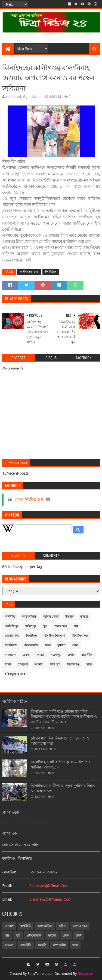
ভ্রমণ (26, 655)
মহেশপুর (56, 655)
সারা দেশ (55, 664)
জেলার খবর (12, 636)
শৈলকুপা (23, 664)
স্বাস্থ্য (89, 664)
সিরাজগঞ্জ (73, 664)
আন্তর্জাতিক (29, 617)
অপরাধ (9, 926)
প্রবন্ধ (75, 645)
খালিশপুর (31, 626)
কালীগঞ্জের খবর (29, 272)
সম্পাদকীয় (59, 945)
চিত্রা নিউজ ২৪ (29, 500)
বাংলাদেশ (11, 655)
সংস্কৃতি (39, 664)
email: (7, 886)
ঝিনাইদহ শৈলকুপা (54, 636)
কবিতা (84, 617)
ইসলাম (69, 617)
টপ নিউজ (51, 272)
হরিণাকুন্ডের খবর (15, 674)
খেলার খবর (60, 626)
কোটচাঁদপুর (12, 626)
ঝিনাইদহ (31, 636)
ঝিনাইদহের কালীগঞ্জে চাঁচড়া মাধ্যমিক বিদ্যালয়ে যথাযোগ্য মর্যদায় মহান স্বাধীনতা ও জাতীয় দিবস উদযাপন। (64, 717)
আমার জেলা (51, 617)
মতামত (40, 655)
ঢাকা (48, 645)
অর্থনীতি (10, 617)
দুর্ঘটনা (61, 645)
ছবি (18, 936)
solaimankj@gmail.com (49, 886)
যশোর (71, 655)
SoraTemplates (39, 974)
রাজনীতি (87, 655)
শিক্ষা (8, 664)
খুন (45, 626)
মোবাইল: (9, 872)
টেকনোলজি (31, 645)
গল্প (76, 626)
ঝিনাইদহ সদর (80, 636)
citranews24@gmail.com (50, 899)
